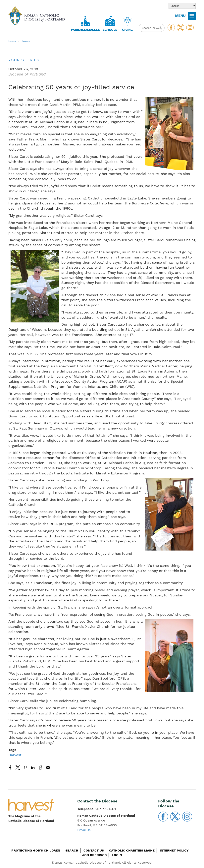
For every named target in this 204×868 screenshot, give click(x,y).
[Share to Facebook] (10, 767)
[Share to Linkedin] (33, 767)
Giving (127, 30)
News (26, 41)
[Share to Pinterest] (25, 767)
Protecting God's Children (36, 850)
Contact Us (94, 850)
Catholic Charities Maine (132, 850)
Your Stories (24, 60)
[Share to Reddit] (40, 767)
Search (72, 850)
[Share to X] (18, 767)
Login (117, 855)
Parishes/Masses (85, 30)
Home (12, 41)
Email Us (84, 830)
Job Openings (94, 855)
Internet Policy (174, 850)
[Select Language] (182, 6)
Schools (110, 30)
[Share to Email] (48, 767)
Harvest (15, 755)
